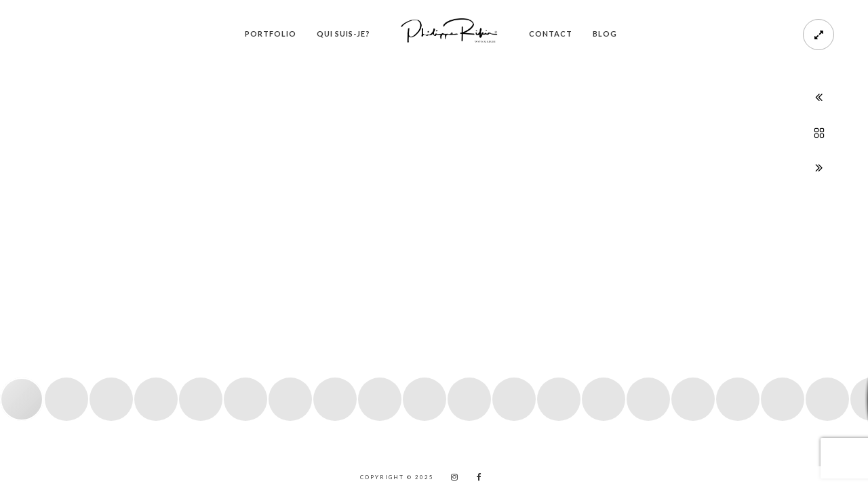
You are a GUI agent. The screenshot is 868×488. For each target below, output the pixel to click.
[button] (25, 257)
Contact (551, 34)
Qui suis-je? (343, 34)
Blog (605, 34)
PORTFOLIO (271, 34)
